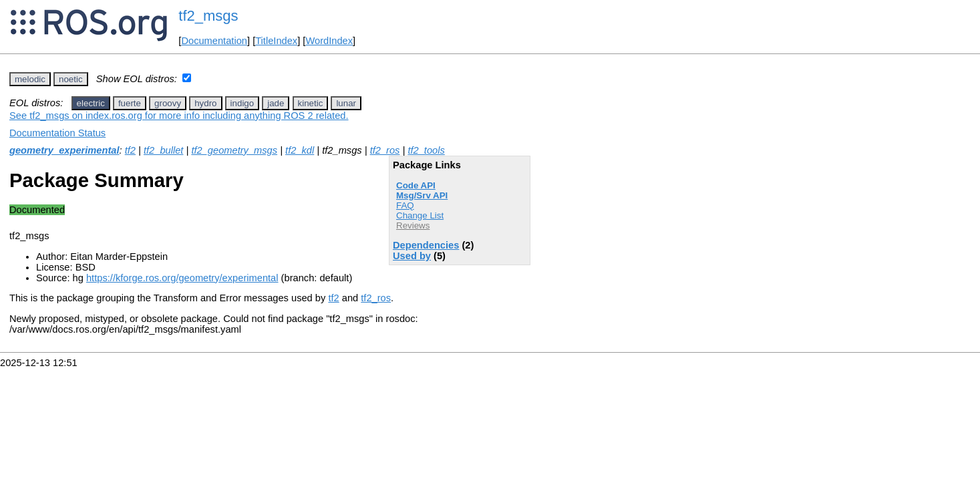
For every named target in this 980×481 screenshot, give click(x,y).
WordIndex (329, 41)
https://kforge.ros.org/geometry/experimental (182, 278)
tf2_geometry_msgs (234, 150)
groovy (168, 103)
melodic (30, 79)
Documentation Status (57, 133)
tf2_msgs (208, 16)
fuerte (130, 103)
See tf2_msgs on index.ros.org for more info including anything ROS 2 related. (179, 116)
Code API (416, 185)
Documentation (214, 41)
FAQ (405, 205)
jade (276, 103)
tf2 (130, 150)
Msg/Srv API (422, 195)
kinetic (311, 103)
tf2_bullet (163, 150)
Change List (420, 215)
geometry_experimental (64, 150)
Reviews (413, 225)
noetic (71, 79)
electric (91, 103)
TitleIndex (276, 41)
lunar (346, 103)
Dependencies (426, 245)
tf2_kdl (300, 150)
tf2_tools (426, 150)
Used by (412, 256)
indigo (242, 103)
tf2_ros (385, 150)
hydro (205, 103)
